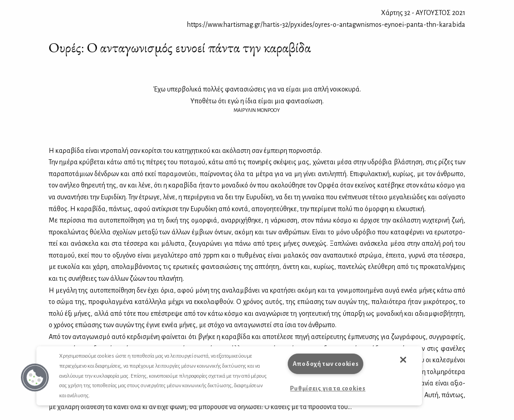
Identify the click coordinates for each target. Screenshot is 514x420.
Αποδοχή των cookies (326, 364)
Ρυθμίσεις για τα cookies (328, 388)
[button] (35, 378)
